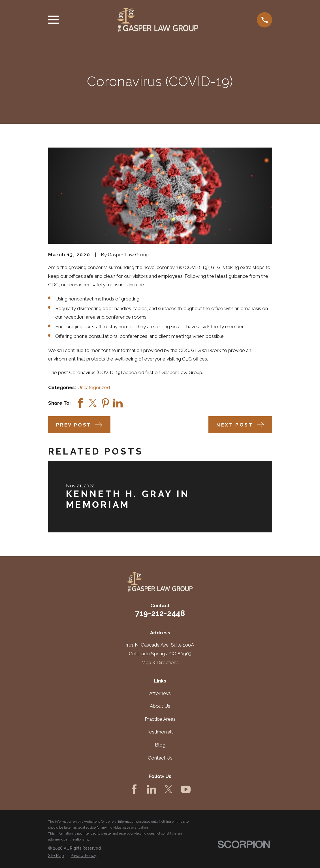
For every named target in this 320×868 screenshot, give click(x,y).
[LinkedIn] (152, 789)
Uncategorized (94, 387)
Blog (160, 745)
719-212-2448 (160, 613)
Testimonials (160, 732)
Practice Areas (160, 719)
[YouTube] (186, 789)
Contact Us (160, 758)
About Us (160, 706)
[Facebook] (134, 789)
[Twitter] (168, 789)
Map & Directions (160, 662)
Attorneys (160, 693)
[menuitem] (56, 856)
